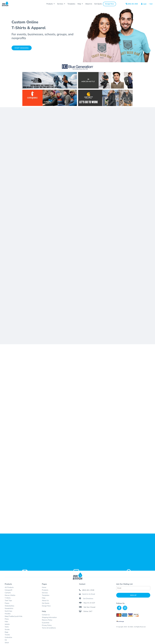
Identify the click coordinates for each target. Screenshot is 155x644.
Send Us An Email (89, 594)
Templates (46, 595)
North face (8, 611)
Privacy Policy (47, 625)
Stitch (7, 643)
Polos (7, 619)
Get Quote (46, 603)
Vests (7, 627)
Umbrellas (8, 637)
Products (45, 590)
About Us (45, 601)
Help (44, 598)
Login (145, 4)
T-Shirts (8, 598)
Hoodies (8, 614)
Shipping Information (49, 617)
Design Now (46, 606)
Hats (6, 622)
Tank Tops (8, 601)
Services (45, 593)
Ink (6, 640)
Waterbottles (9, 606)
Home (44, 587)
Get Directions (88, 599)
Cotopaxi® (9, 590)
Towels (7, 635)
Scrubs (7, 629)
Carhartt (8, 593)
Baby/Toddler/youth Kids (14, 616)
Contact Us (46, 615)
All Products (9, 587)
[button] (51, 4)
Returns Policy (47, 620)
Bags (7, 632)
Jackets (7, 624)
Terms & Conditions (49, 628)
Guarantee (46, 623)
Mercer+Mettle (10, 595)
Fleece (7, 603)
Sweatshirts (9, 608)
